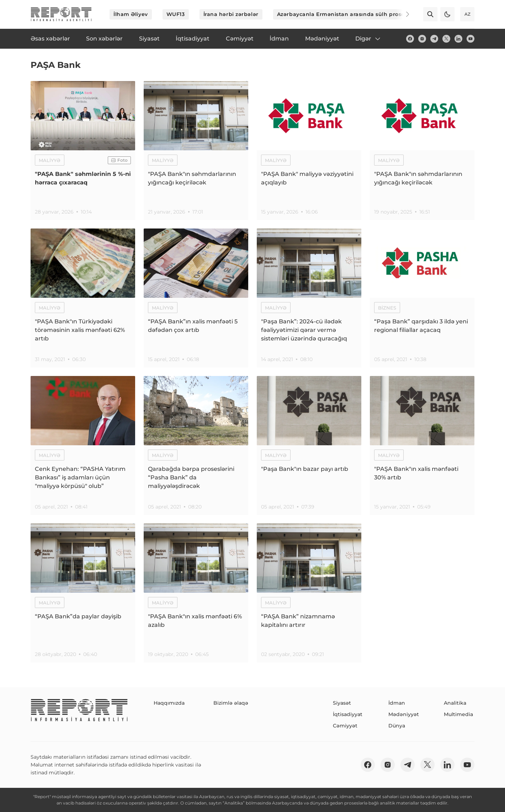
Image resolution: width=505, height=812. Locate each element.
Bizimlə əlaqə (231, 703)
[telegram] (434, 39)
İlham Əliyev (131, 14)
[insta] (422, 39)
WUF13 (176, 14)
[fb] (410, 39)
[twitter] (446, 39)
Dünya (397, 726)
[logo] (61, 14)
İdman (397, 703)
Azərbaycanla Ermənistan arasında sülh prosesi (343, 14)
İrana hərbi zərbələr (231, 14)
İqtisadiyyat (348, 714)
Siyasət (342, 703)
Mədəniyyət (404, 714)
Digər (368, 39)
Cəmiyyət (345, 726)
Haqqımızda (169, 703)
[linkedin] (458, 39)
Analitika (455, 703)
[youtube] (471, 39)
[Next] (403, 14)
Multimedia (458, 714)
